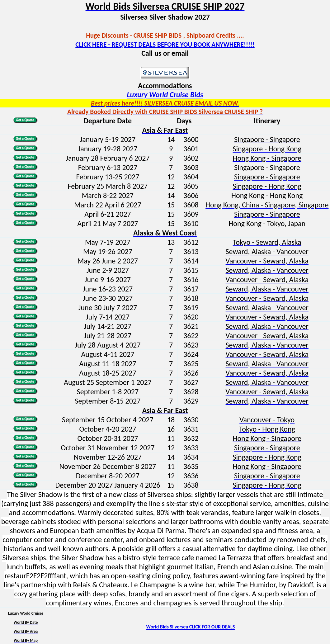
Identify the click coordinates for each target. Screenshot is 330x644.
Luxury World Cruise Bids (165, 95)
